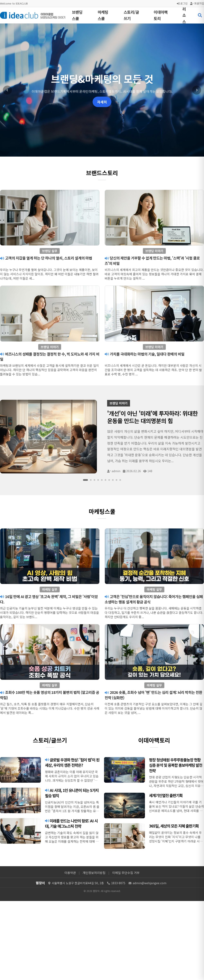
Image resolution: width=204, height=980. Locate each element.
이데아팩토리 (161, 15)
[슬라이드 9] (117, 480)
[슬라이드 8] (113, 480)
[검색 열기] (200, 15)
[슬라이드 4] (98, 480)
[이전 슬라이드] (7, 90)
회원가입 (197, 3)
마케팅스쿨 (103, 15)
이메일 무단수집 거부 (126, 873)
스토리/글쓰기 (131, 15)
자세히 (102, 102)
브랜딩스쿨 (77, 15)
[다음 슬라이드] (197, 90)
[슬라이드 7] (109, 480)
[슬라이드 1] (85, 480)
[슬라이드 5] (102, 480)
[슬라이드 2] (91, 480)
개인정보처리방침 (94, 873)
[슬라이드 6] (105, 480)
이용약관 (70, 873)
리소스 (184, 15)
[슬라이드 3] (94, 480)
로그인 (182, 3)
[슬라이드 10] (120, 480)
